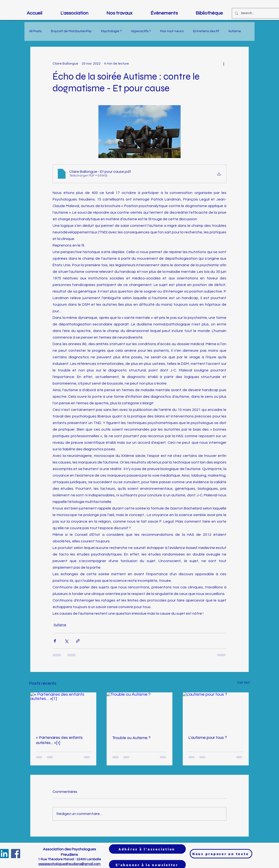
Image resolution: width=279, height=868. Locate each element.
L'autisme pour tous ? (208, 737)
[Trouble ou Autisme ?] (140, 711)
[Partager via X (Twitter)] (66, 641)
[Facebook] (16, 854)
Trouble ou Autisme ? (131, 738)
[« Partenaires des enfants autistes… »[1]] (63, 711)
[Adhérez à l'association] (147, 849)
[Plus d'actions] (224, 64)
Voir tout (244, 683)
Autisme (235, 31)
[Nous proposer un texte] (221, 854)
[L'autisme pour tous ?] (216, 711)
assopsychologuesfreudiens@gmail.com (69, 864)
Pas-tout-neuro (172, 31)
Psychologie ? (111, 31)
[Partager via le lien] (78, 641)
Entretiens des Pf (206, 31)
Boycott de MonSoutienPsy (71, 31)
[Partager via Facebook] (55, 641)
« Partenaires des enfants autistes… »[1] (59, 740)
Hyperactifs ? (141, 31)
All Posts (35, 31)
